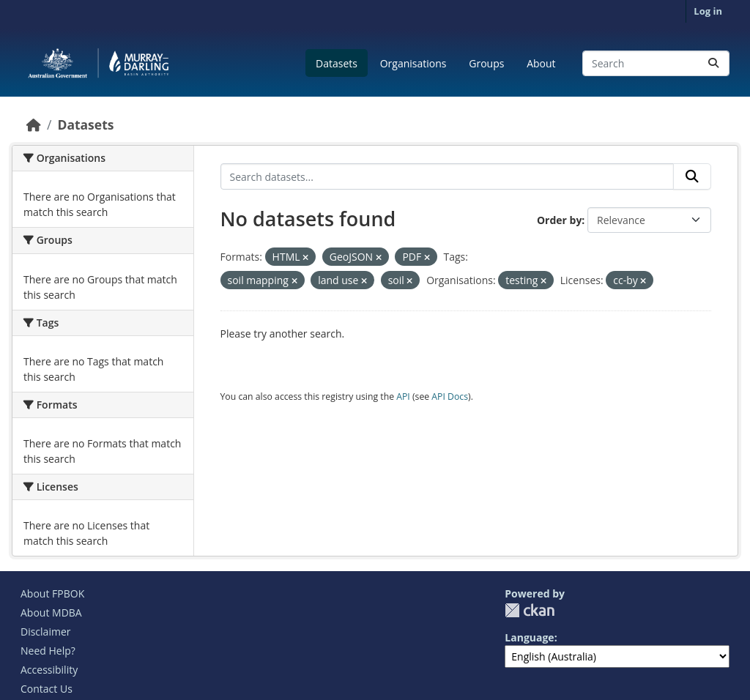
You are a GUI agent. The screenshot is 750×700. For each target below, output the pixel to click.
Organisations (413, 63)
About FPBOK (52, 593)
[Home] (34, 124)
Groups (486, 63)
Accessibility (49, 670)
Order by (559, 220)
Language (529, 637)
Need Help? (48, 651)
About (541, 63)
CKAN (530, 610)
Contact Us (47, 689)
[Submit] (713, 63)
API (403, 396)
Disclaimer (45, 632)
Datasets (337, 63)
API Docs (450, 396)
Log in (708, 11)
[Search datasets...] (656, 63)
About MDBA (51, 612)
